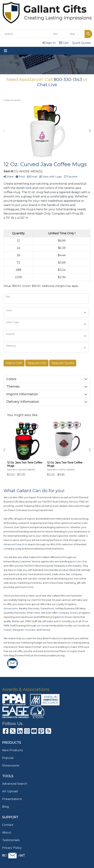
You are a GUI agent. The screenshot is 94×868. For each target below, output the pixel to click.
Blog (6, 807)
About (7, 832)
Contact (8, 825)
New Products (12, 750)
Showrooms (11, 766)
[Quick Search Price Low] (60, 34)
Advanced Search (15, 784)
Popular (8, 758)
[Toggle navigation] (6, 51)
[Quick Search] (26, 34)
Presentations (12, 799)
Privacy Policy (12, 848)
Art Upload (10, 791)
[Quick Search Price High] (76, 34)
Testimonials (11, 840)
